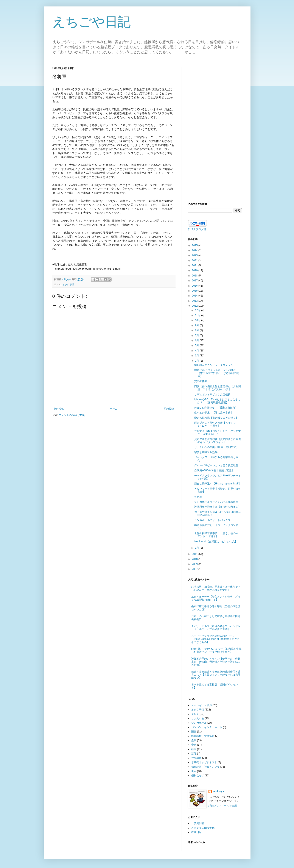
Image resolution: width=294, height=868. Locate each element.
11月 (198, 315)
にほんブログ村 (197, 229)
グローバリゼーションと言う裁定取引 (216, 465)
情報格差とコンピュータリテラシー (215, 365)
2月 (197, 361)
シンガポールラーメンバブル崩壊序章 (216, 502)
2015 (195, 291)
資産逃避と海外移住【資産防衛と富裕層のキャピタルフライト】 (218, 441)
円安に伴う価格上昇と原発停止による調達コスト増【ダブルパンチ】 (218, 388)
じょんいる (198, 718)
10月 (198, 320)
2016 (195, 286)
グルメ (195, 714)
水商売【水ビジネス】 (204, 762)
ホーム (114, 409)
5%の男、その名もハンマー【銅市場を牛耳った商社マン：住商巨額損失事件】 (216, 650)
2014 (195, 296)
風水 (194, 771)
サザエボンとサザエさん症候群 (212, 395)
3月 (197, 356)
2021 (195, 265)
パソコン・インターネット (207, 727)
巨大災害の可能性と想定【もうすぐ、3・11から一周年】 (216, 424)
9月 (197, 325)
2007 (195, 569)
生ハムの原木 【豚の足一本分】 (214, 413)
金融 (194, 745)
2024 (195, 250)
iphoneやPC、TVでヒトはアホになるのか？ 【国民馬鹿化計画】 (217, 401)
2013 (195, 301)
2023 (195, 255)
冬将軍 (198, 497)
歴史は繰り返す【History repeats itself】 (218, 484)
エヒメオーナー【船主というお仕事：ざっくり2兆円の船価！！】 (216, 598)
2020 (195, 270)
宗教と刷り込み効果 (206, 452)
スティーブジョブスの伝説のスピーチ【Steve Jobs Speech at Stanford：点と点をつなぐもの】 (215, 639)
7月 (197, 336)
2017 (195, 281)
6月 (197, 340)
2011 (195, 554)
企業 (194, 740)
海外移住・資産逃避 (203, 736)
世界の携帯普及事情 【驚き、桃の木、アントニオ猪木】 (218, 535)
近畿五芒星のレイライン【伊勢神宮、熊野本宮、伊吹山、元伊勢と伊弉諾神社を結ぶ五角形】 (216, 662)
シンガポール (199, 723)
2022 (195, 261)
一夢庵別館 (198, 823)
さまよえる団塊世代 (203, 828)
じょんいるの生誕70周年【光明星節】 (216, 447)
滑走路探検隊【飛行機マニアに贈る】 (216, 418)
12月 (198, 310)
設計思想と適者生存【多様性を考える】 (218, 507)
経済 (194, 749)
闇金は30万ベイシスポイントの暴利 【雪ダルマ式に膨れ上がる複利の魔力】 (217, 373)
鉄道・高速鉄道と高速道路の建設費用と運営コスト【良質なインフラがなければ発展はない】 (216, 675)
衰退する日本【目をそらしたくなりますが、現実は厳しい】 (218, 432)
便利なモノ (198, 776)
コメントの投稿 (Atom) (72, 415)
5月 (197, 345)
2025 (195, 245)
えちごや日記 (92, 22)
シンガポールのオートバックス (212, 520)
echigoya (218, 792)
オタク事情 (68, 284)
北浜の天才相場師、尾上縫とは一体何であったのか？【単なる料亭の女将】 (216, 588)
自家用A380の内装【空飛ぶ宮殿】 (214, 470)
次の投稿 (59, 409)
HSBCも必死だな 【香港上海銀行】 (216, 408)
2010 (195, 559)
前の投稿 (169, 409)
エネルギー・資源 (202, 705)
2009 (195, 564)
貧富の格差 (201, 381)
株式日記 (196, 832)
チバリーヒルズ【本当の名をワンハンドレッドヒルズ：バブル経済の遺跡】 (216, 628)
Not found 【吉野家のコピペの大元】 (216, 542)
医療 (194, 732)
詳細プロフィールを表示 (223, 806)
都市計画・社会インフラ (205, 767)
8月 (197, 330)
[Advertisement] (215, 131)
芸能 (194, 754)
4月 (197, 351)
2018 (195, 276)
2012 (195, 306)
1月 (197, 548)
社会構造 (196, 758)
